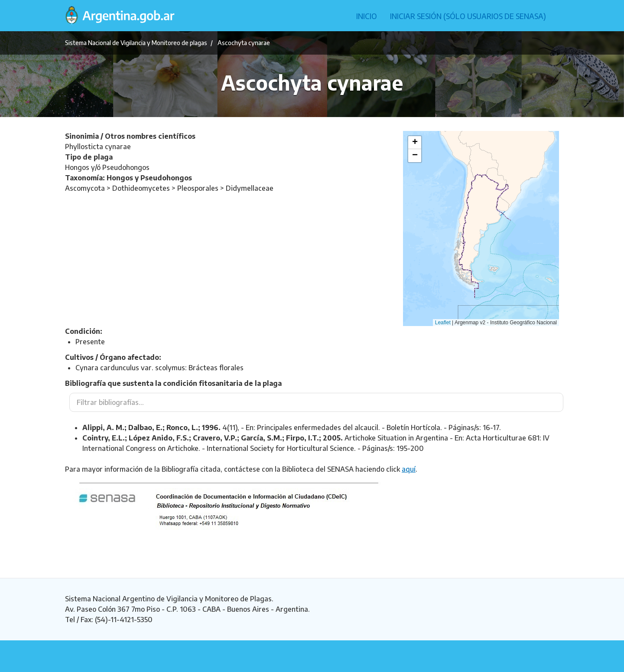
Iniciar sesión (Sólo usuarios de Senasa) (468, 16)
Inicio (367, 16)
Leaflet (443, 323)
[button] (415, 143)
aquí (409, 469)
